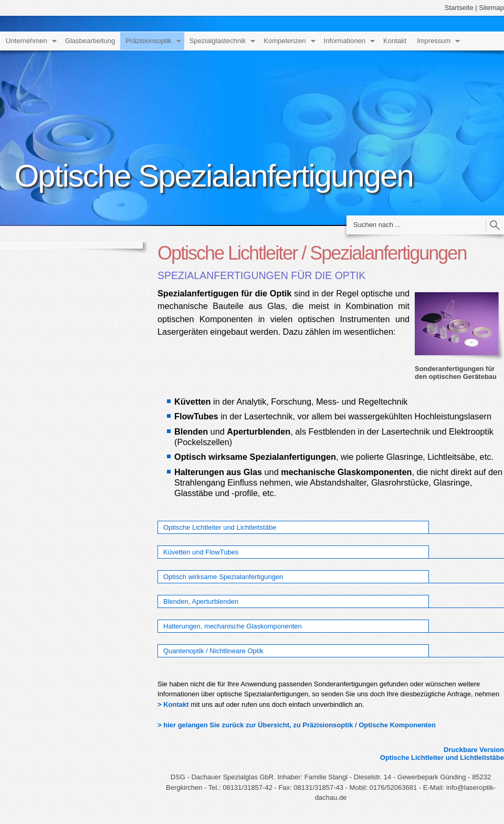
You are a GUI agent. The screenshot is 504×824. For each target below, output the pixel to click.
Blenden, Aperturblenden (201, 601)
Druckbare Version (474, 750)
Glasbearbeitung (90, 41)
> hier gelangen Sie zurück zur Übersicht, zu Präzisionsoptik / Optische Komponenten (297, 725)
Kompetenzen (285, 41)
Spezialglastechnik (218, 41)
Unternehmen (27, 41)
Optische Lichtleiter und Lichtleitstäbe (220, 527)
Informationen (345, 41)
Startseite (459, 8)
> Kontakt (173, 704)
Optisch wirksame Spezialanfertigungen (223, 577)
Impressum (434, 41)
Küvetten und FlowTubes (201, 552)
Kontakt (395, 41)
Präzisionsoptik (148, 41)
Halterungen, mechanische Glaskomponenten (233, 626)
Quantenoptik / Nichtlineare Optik (213, 651)
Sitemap (491, 8)
